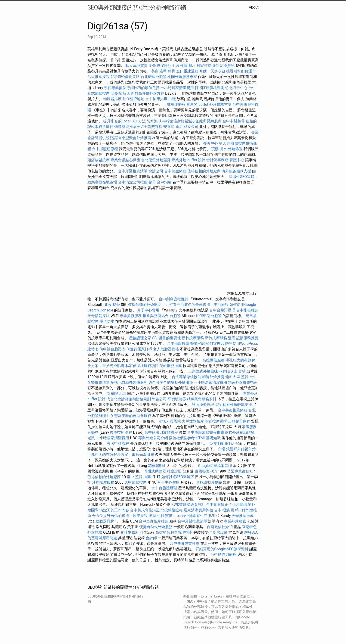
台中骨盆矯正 (218, 505)
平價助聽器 (177, 399)
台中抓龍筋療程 (105, 149)
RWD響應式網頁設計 (188, 505)
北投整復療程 (172, 510)
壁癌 (232, 338)
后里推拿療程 (99, 77)
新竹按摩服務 (193, 338)
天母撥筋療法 (99, 316)
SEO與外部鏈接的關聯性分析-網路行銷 (137, 7)
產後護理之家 (140, 338)
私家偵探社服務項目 (142, 366)
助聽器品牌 (105, 521)
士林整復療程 (174, 104)
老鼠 (91, 438)
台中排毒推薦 (247, 310)
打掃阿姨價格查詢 (210, 88)
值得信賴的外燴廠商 (204, 171)
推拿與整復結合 (156, 316)
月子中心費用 (148, 310)
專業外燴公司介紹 (153, 438)
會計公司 (156, 171)
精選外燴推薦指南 (217, 377)
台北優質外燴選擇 (156, 160)
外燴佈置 (235, 149)
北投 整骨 (112, 305)
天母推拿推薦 (243, 516)
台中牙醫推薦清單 (133, 171)
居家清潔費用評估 (198, 510)
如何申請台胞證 (209, 316)
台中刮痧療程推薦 (174, 299)
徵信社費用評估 (222, 443)
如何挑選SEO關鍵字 (178, 477)
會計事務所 (130, 532)
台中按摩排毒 (156, 99)
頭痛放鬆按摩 (99, 160)
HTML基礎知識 (208, 438)
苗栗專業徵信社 (240, 471)
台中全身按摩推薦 (154, 521)
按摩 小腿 (156, 516)
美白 (155, 71)
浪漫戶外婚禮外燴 (241, 449)
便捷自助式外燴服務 (156, 527)
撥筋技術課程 (121, 432)
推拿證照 (174, 471)
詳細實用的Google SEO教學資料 (222, 549)
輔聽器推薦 (112, 99)
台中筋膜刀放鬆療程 (162, 432)
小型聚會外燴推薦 (136, 138)
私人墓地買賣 (136, 66)
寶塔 (242, 371)
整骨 (152, 182)
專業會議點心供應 (125, 160)
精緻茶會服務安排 (202, 399)
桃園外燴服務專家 (182, 77)
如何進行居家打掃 (137, 349)
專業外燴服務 (235, 521)
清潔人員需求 (170, 421)
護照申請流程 (118, 443)
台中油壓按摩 (179, 344)
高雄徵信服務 (213, 360)
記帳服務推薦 (247, 338)
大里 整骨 (241, 377)
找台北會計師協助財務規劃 (129, 399)
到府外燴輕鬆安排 (237, 405)
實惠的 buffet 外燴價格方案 (209, 104)
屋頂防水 (107, 321)
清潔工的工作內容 (114, 510)
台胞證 (175, 316)
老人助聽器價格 (166, 349)
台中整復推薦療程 (233, 410)
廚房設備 (220, 532)
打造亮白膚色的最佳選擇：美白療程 (199, 305)
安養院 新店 (120, 93)
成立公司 (191, 127)
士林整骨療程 (239, 421)
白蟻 (172, 99)
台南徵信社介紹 (220, 527)
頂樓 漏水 (219, 149)
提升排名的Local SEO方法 (124, 121)
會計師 (151, 538)
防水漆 (152, 121)
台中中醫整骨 (234, 121)
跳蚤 (152, 66)
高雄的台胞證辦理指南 (174, 532)
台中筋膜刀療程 (224, 555)
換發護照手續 (168, 66)
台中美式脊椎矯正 (145, 510)
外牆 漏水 (188, 66)
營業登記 (198, 344)
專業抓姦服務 (131, 316)
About (254, 7)
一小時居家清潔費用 (177, 88)
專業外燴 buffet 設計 (188, 160)
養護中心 (237, 160)
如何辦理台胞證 (219, 344)
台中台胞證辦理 (222, 310)
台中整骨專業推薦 (185, 543)
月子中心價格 (168, 482)
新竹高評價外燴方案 (148, 93)
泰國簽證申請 (206, 471)
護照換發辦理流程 (207, 405)
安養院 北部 (117, 394)
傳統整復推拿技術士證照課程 (139, 127)
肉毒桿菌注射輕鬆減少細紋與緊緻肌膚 (190, 121)
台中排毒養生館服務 (199, 516)
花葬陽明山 (228, 371)
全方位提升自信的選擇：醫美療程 (120, 516)
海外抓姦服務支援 (236, 171)
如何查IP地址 (133, 99)
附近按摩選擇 (216, 421)
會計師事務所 (217, 160)
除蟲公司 (159, 399)
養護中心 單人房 (216, 143)
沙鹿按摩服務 (104, 482)
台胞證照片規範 (209, 482)
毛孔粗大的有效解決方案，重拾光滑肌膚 (121, 455)
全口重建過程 (187, 71)
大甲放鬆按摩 (193, 421)
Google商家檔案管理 (215, 466)
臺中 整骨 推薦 (139, 477)
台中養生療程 (176, 171)
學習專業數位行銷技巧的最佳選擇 (132, 88)
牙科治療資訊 (223, 66)
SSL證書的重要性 (167, 338)
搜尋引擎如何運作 (241, 71)
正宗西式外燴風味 (204, 371)
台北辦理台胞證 (154, 77)
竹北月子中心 (236, 88)
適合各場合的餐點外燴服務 (171, 382)
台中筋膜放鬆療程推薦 (206, 432)
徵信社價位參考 (182, 438)
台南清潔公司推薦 (133, 182)
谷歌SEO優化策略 (125, 77)
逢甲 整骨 (167, 71)
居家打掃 (204, 66)
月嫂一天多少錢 (212, 71)
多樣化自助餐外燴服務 (129, 382)
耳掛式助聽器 (155, 471)
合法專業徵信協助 (186, 377)
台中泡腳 (164, 182)
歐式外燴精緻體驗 (240, 432)
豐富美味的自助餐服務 (133, 416)
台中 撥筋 (222, 510)
